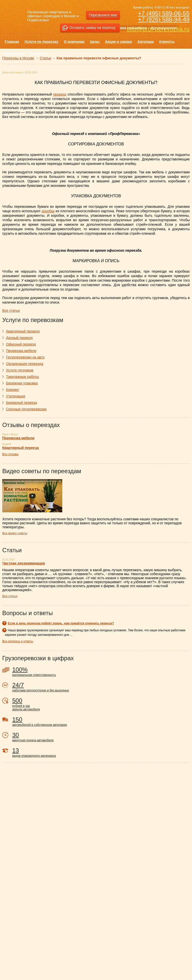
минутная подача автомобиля (101, 737)
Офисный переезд (21, 344)
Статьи (45, 58)
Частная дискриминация (24, 563)
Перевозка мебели (21, 351)
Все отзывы (10, 454)
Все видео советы (15, 533)
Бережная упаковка (22, 383)
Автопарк (146, 42)
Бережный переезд (21, 403)
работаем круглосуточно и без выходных (101, 687)
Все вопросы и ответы (18, 641)
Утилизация (16, 396)
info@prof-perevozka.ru (158, 29)
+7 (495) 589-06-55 (164, 13)
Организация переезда (25, 364)
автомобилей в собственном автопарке (101, 721)
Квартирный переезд (23, 331)
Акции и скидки (118, 42)
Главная (12, 42)
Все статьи (10, 596)
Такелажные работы (22, 377)
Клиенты (167, 42)
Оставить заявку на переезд (92, 28)
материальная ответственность (101, 671)
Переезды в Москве (18, 58)
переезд (60, 94)
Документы (15, 54)
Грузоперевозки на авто (25, 357)
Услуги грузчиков (20, 370)
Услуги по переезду (41, 42)
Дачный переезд (19, 338)
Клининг (13, 390)
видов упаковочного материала (101, 752)
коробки (48, 211)
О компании (74, 42)
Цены (95, 42)
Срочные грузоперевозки (26, 409)
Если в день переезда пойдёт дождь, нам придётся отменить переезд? (61, 623)
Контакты (38, 54)
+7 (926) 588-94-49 (164, 19)
